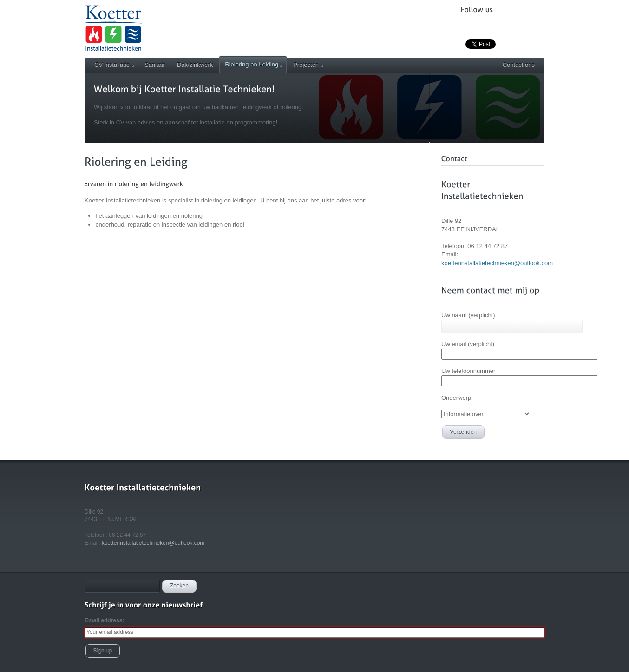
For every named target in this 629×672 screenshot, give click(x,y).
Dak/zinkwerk (195, 65)
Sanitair (155, 65)
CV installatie (114, 65)
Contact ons (519, 65)
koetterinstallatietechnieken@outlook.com (497, 263)
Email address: (104, 620)
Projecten (308, 65)
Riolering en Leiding (253, 64)
